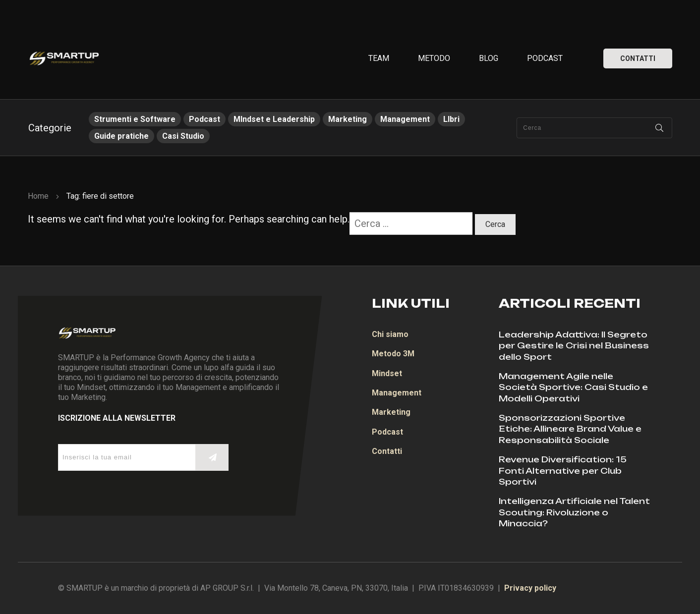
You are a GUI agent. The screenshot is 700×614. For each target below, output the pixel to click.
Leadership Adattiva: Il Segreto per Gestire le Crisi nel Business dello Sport (574, 346)
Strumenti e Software (135, 119)
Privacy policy (530, 588)
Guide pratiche (121, 136)
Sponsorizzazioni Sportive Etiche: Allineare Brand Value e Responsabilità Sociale (570, 429)
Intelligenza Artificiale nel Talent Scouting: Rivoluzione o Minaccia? (574, 512)
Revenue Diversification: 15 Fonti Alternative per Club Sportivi (563, 471)
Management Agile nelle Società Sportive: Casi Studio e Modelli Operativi (573, 387)
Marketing (348, 119)
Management (405, 119)
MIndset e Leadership (274, 119)
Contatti (387, 451)
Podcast (204, 119)
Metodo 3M (393, 354)
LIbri (451, 119)
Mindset (387, 373)
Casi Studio (183, 136)
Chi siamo (390, 334)
